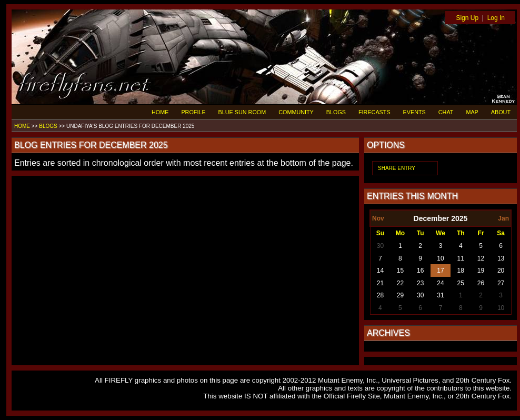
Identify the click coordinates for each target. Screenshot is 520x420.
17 (440, 271)
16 (420, 271)
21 (380, 283)
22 (400, 283)
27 (501, 283)
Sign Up (467, 18)
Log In (496, 18)
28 (380, 295)
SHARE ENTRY (397, 168)
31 (440, 295)
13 (501, 258)
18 (461, 271)
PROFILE (193, 112)
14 (380, 271)
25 (461, 283)
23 (420, 283)
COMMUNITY (296, 112)
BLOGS (336, 112)
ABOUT (501, 112)
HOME (160, 112)
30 (380, 246)
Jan (503, 218)
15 (400, 271)
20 (501, 271)
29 (400, 295)
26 (481, 283)
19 (481, 271)
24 (440, 283)
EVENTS (414, 112)
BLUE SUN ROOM (242, 112)
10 (440, 258)
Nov (378, 218)
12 (481, 258)
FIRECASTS (374, 112)
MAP (472, 112)
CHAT (446, 112)
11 (461, 258)
